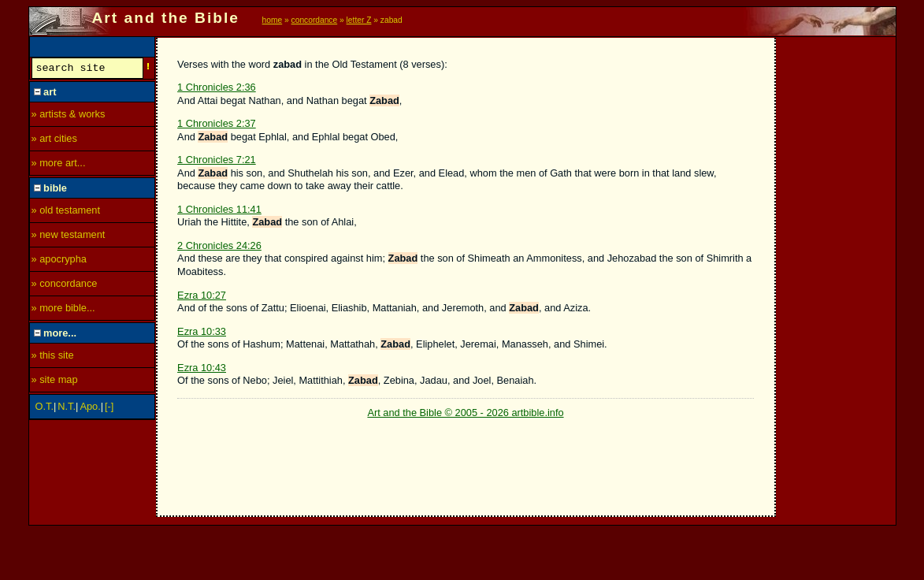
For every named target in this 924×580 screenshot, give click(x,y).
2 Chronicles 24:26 (219, 245)
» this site (53, 357)
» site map (55, 382)
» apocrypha (59, 261)
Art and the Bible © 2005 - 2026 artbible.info (465, 413)
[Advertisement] (837, 273)
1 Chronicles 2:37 (217, 123)
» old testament (66, 212)
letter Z (359, 20)
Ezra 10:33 (202, 331)
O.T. (45, 409)
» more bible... (63, 310)
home (273, 20)
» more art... (59, 165)
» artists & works (69, 116)
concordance (315, 20)
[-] (109, 409)
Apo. (90, 409)
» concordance (65, 286)
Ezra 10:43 (202, 368)
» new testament (69, 237)
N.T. (67, 409)
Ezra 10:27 (202, 295)
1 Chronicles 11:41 (219, 209)
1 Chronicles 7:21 (217, 160)
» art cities (54, 141)
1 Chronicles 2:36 (217, 87)
